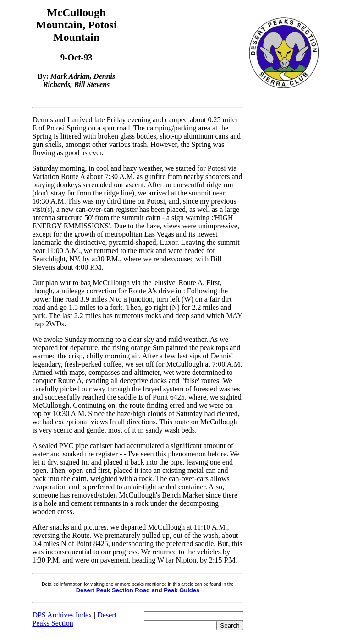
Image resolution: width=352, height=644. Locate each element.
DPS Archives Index (62, 615)
